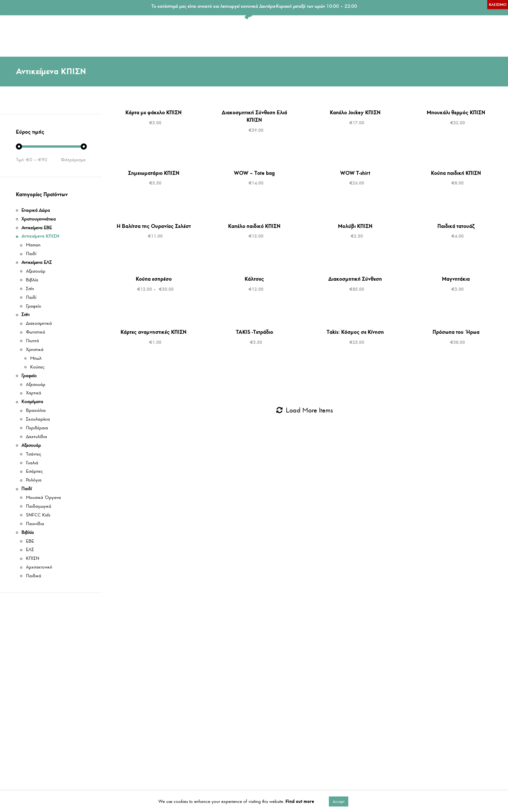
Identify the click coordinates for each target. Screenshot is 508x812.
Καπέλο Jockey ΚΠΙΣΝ (355, 112)
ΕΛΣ (30, 550)
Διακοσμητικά (39, 324)
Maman (33, 245)
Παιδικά (34, 576)
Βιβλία (458, 36)
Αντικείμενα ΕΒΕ (181, 36)
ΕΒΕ (30, 541)
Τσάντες (34, 454)
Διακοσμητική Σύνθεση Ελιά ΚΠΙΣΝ (254, 116)
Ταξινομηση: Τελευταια (476, 72)
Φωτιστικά (35, 332)
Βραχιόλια (36, 411)
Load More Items (305, 410)
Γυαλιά (32, 463)
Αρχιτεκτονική (39, 567)
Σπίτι (224, 36)
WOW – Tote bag (254, 173)
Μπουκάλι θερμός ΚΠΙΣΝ (456, 112)
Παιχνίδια (35, 524)
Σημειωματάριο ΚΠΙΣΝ (154, 173)
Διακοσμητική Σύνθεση (355, 279)
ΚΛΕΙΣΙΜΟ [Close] (498, 5)
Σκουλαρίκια (38, 419)
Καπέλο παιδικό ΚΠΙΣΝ (254, 226)
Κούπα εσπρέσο (154, 279)
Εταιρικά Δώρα (300, 36)
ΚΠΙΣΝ (33, 559)
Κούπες (37, 367)
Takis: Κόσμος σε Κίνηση (355, 332)
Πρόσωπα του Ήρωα (456, 332)
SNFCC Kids (38, 515)
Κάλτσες (254, 279)
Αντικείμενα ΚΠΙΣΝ (67, 36)
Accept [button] (339, 801)
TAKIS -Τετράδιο (254, 332)
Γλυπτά (32, 341)
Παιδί (427, 36)
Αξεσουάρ (391, 36)
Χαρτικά (34, 393)
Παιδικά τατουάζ (456, 226)
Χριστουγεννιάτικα (39, 219)
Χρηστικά (35, 350)
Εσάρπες (34, 472)
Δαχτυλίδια (36, 437)
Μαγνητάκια (456, 279)
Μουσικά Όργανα (43, 498)
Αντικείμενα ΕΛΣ (125, 36)
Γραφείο (256, 36)
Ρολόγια (34, 480)
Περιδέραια (37, 428)
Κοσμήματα (348, 36)
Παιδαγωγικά (39, 507)
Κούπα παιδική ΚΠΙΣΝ (456, 173)
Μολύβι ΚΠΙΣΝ (355, 226)
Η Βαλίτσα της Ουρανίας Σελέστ (154, 226)
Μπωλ (36, 359)
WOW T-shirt (355, 173)
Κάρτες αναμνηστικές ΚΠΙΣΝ (154, 332)
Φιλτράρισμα (73, 160)
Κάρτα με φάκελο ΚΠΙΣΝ (154, 112)
